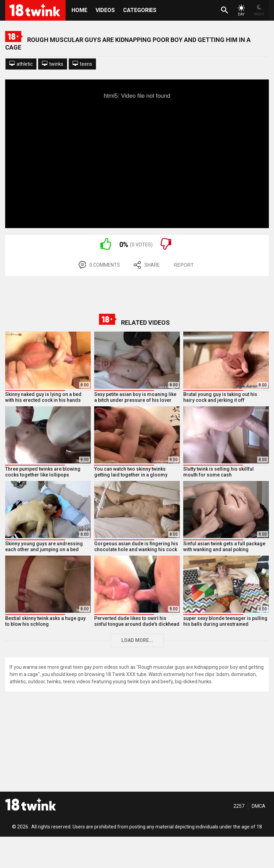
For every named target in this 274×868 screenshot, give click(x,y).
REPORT (184, 265)
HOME (79, 10)
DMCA (259, 806)
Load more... (137, 640)
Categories (140, 10)
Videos (105, 10)
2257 (239, 806)
